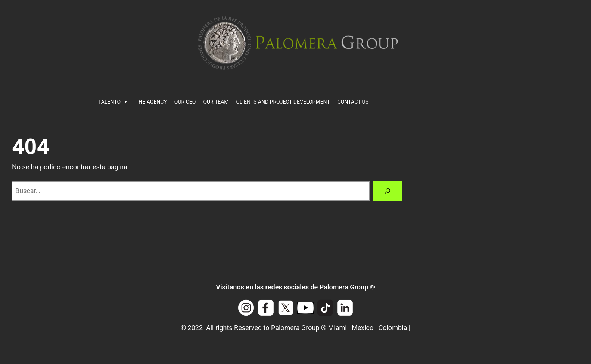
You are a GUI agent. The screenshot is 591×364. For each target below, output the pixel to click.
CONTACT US (353, 102)
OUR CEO (185, 102)
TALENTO (113, 102)
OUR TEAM (216, 102)
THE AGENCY (151, 102)
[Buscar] (388, 191)
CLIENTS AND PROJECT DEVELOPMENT (283, 102)
